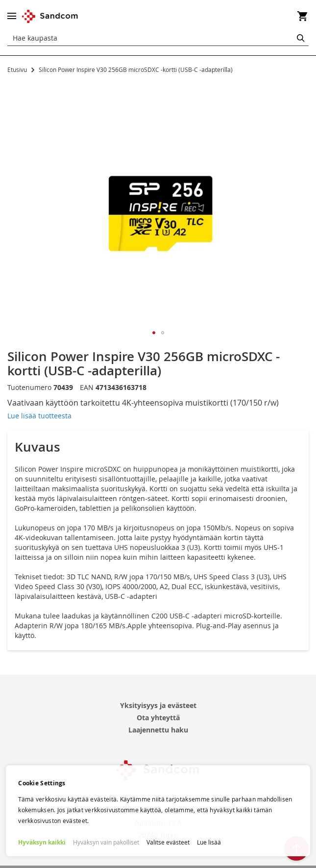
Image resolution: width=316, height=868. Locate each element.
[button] (154, 333)
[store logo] (50, 16)
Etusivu (17, 69)
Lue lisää (209, 842)
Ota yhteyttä (158, 718)
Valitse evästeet (168, 842)
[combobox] (158, 38)
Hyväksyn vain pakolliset (106, 842)
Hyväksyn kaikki (42, 842)
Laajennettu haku (158, 730)
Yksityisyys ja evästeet (158, 705)
